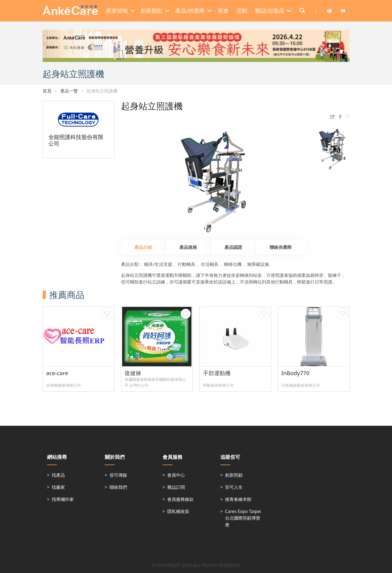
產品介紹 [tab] (143, 247)
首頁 (47, 91)
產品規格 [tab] (188, 247)
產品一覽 (69, 91)
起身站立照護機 (102, 91)
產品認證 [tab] (233, 247)
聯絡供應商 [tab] (281, 247)
